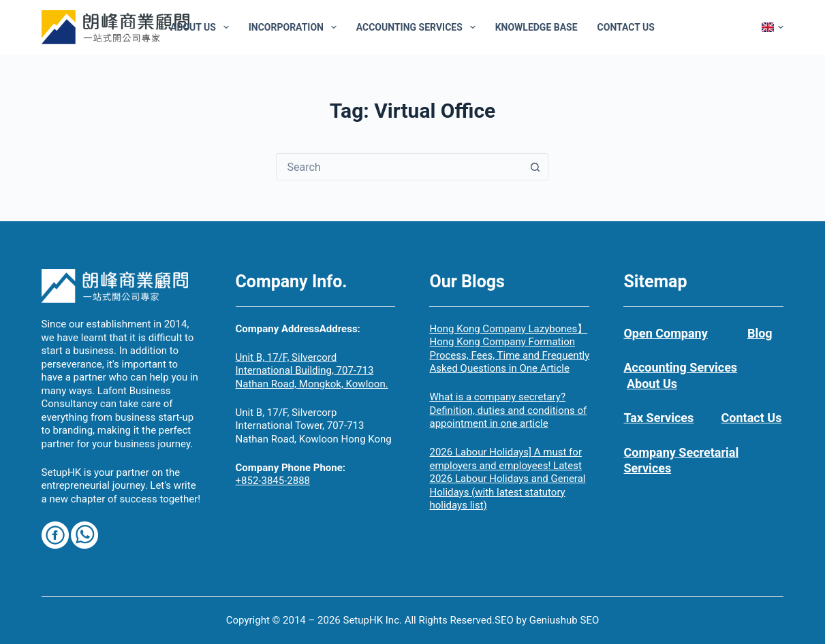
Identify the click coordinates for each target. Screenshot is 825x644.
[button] (773, 27)
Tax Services (658, 418)
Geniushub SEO (564, 620)
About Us (202, 27)
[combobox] (399, 167)
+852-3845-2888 (273, 481)
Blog (760, 333)
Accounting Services (419, 27)
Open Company (665, 333)
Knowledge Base (536, 27)
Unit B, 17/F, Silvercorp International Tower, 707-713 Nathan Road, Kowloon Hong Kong (314, 426)
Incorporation (295, 27)
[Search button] (535, 167)
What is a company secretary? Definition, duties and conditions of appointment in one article (508, 410)
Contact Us (626, 27)
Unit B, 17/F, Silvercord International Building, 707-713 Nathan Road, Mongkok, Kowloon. (312, 371)
